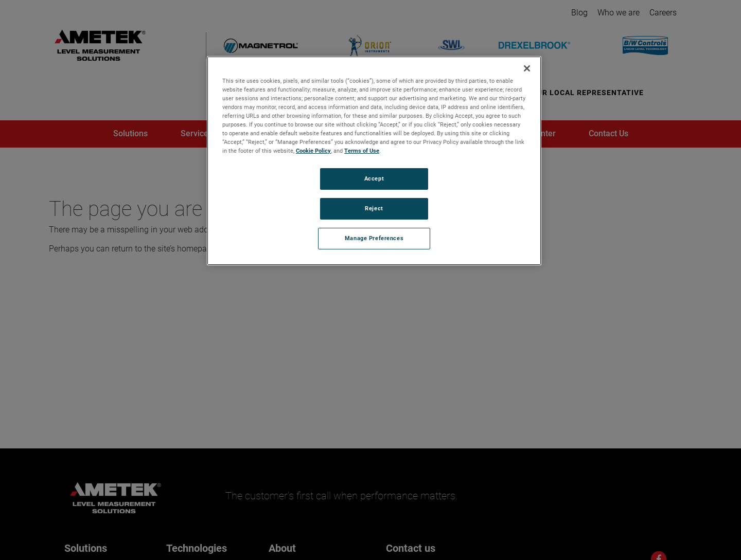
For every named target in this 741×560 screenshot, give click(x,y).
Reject (374, 208)
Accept (374, 178)
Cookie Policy (313, 151)
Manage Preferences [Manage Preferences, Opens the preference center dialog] (374, 238)
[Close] (527, 68)
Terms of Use (362, 151)
